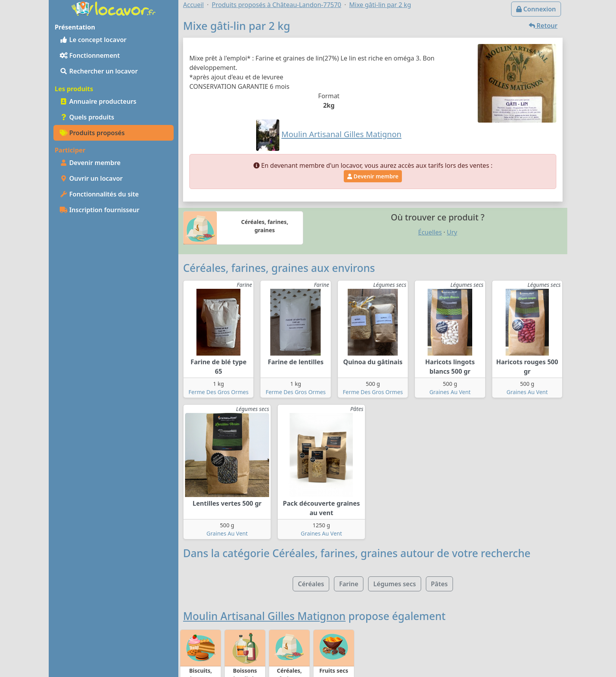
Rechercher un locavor (99, 71)
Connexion (536, 9)
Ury (452, 232)
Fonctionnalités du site (99, 194)
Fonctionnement (90, 55)
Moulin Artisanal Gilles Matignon (264, 616)
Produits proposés (92, 133)
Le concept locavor (93, 40)
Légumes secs (394, 584)
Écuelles (430, 232)
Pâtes (439, 584)
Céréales (311, 584)
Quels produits (87, 117)
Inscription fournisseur (100, 210)
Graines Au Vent (450, 392)
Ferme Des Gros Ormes (219, 392)
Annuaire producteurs (98, 101)
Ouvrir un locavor (91, 178)
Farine (349, 584)
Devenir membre (90, 163)
